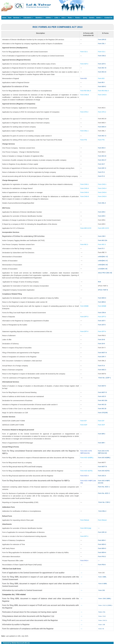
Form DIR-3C (102, 40)
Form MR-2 (102, 434)
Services (17, 18)
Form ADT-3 (102, 325)
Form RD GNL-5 (86, 91)
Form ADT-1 (102, 321)
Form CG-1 (84, 52)
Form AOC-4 (85, 476)
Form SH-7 (101, 164)
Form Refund (85, 520)
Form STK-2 (84, 112)
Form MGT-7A (102, 467)
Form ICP (84, 421)
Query (85, 18)
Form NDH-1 (102, 540)
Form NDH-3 (102, 548)
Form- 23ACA (103, 620)
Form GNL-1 (85, 131)
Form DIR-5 (102, 216)
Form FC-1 (101, 248)
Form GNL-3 (102, 203)
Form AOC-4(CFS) (86, 471)
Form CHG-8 (85, 95)
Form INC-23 (102, 72)
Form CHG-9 (85, 196)
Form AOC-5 (102, 396)
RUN (100, 282)
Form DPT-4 (84, 331)
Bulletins (39, 18)
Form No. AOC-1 (104, 487)
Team (10, 18)
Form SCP (84, 425)
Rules (71, 18)
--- (99, 528)
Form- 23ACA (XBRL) (105, 605)
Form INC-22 (102, 156)
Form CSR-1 (102, 236)
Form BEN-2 (102, 302)
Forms (78, 18)
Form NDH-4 (102, 298)
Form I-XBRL (102, 577)
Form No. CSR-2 (104, 502)
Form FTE (84, 140)
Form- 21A (102, 612)
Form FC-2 (101, 172)
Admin (99, 18)
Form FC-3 (101, 176)
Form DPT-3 (84, 317)
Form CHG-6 (85, 192)
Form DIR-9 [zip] (86, 528)
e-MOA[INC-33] (103, 265)
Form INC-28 (102, 409)
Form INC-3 (102, 148)
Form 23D (102, 590)
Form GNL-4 (102, 511)
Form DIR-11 (102, 357)
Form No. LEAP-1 (105, 378)
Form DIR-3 (102, 212)
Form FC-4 (101, 366)
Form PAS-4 (84, 561)
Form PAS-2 (102, 556)
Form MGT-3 (102, 386)
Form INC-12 (102, 136)
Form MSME (85, 306)
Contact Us (108, 18)
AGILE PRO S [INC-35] (105, 273)
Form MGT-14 (102, 353)
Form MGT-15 (102, 392)
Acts (64, 18)
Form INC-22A (103, 240)
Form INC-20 (102, 405)
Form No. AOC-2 (104, 493)
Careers (92, 18)
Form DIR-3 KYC (86, 228)
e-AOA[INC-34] (103, 269)
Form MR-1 (102, 443)
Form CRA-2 (102, 56)
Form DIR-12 (102, 168)
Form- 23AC (102, 616)
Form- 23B (102, 624)
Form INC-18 (102, 68)
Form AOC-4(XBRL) (87, 458)
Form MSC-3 (102, 370)
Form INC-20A (103, 400)
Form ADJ (84, 78)
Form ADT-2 (84, 64)
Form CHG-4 (85, 188)
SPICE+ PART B (103, 290)
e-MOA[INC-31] (103, 261)
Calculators (28, 18)
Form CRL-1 (102, 44)
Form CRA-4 (102, 313)
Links (57, 18)
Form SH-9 (101, 344)
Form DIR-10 (102, 532)
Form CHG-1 (85, 184)
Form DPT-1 (85, 536)
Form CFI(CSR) (103, 413)
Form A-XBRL (103, 584)
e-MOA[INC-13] (103, 257)
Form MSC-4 (102, 127)
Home (4, 18)
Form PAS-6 (102, 565)
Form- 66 (101, 629)
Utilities (49, 18)
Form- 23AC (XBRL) (105, 599)
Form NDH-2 (102, 86)
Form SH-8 (101, 340)
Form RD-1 (101, 82)
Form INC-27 (102, 160)
